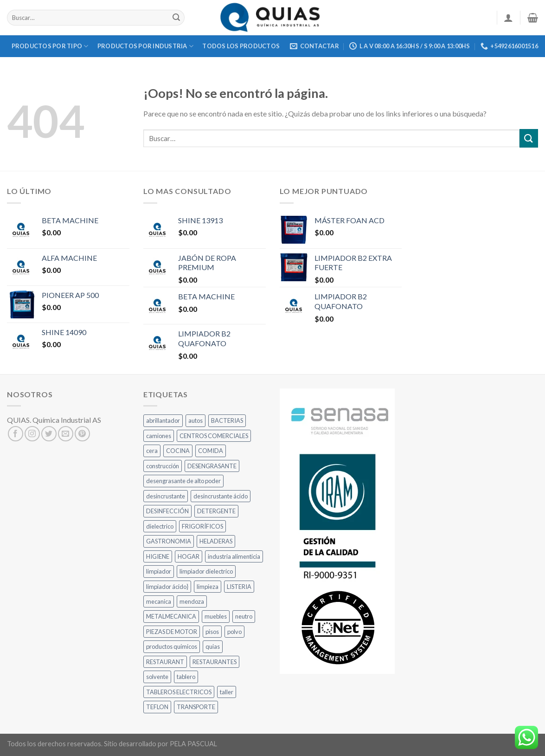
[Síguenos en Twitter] (49, 434)
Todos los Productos (241, 46)
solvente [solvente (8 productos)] (157, 677)
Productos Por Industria (145, 46)
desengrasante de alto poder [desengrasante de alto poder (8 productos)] (183, 481)
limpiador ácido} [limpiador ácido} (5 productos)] (167, 587)
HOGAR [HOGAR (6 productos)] (189, 556)
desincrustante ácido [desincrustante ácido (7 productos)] (221, 496)
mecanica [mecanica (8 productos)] (159, 601)
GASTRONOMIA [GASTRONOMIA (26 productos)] (169, 541)
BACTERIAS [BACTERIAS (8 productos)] (227, 420)
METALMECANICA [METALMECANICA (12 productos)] (171, 616)
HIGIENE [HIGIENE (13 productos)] (158, 556)
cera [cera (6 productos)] (152, 451)
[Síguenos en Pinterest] (82, 434)
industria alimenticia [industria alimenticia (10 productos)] (234, 556)
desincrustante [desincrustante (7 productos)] (166, 496)
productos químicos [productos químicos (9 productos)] (172, 646)
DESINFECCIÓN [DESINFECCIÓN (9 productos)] (167, 511)
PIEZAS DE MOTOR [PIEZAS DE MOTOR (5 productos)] (172, 632)
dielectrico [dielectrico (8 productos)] (160, 526)
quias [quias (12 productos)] (213, 646)
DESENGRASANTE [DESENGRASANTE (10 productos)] (212, 466)
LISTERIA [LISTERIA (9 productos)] (239, 587)
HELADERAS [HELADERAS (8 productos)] (216, 541)
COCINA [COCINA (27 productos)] (178, 451)
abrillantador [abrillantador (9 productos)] (163, 420)
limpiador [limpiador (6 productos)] (159, 571)
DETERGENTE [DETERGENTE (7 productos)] (216, 511)
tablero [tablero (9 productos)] (186, 677)
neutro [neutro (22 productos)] (244, 616)
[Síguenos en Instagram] (32, 434)
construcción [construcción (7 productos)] (163, 466)
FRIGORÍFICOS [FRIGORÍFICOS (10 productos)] (202, 526)
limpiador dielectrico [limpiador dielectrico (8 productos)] (206, 571)
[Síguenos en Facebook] (16, 434)
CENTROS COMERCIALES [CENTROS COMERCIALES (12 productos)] (214, 436)
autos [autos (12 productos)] (196, 420)
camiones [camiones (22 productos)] (159, 436)
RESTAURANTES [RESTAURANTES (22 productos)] (215, 662)
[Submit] (176, 18)
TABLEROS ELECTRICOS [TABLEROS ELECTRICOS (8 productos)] (179, 692)
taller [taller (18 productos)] (227, 692)
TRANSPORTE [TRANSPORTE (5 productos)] (196, 707)
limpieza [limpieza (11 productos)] (208, 587)
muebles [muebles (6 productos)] (216, 616)
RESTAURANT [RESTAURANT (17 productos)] (165, 662)
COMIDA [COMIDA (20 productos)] (211, 451)
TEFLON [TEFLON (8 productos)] (157, 707)
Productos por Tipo (50, 46)
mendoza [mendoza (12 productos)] (192, 601)
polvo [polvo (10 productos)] (234, 632)
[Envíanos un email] (66, 434)
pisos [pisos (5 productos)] (212, 632)
